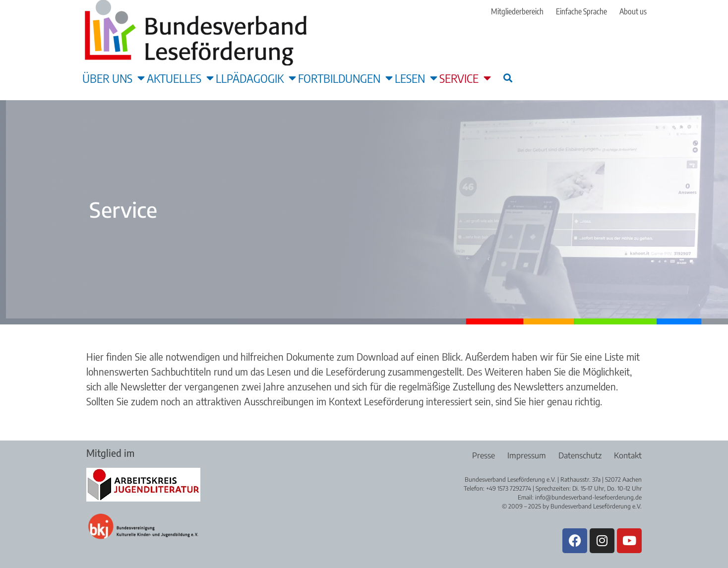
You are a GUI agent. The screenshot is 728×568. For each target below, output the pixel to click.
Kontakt (628, 455)
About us (633, 11)
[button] (508, 78)
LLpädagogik (256, 78)
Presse (484, 455)
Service (465, 78)
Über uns (114, 78)
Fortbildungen (345, 78)
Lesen (416, 78)
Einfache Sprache (581, 11)
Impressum (527, 455)
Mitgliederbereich (517, 11)
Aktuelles (180, 78)
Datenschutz (580, 455)
